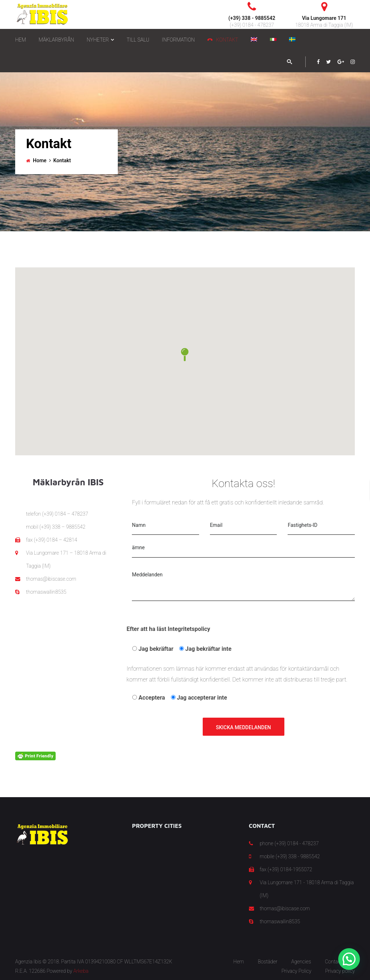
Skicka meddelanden (244, 727)
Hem (239, 962)
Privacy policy (340, 971)
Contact (334, 962)
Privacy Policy (296, 971)
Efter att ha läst (168, 629)
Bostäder (267, 962)
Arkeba (81, 971)
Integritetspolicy (189, 629)
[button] (185, 355)
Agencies (301, 962)
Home (40, 160)
